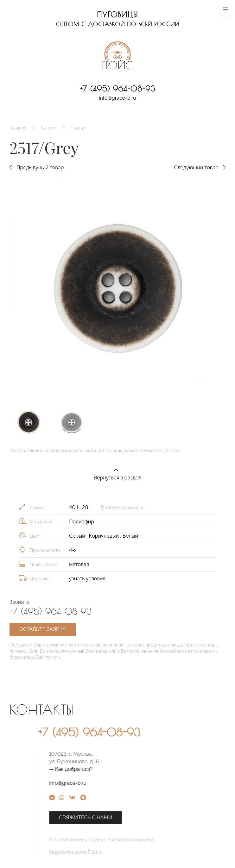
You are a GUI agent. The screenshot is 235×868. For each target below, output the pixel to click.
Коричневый (105, 536)
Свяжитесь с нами (136, 818)
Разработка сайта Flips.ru (126, 852)
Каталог (49, 128)
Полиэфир (82, 522)
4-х (73, 550)
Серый (78, 536)
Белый (130, 536)
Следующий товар (200, 168)
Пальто (79, 128)
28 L (87, 507)
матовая (79, 564)
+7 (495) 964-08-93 (118, 89)
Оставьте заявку (43, 629)
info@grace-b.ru (118, 98)
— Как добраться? (121, 769)
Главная (18, 128)
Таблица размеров (122, 508)
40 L (74, 507)
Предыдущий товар (37, 168)
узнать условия (87, 579)
